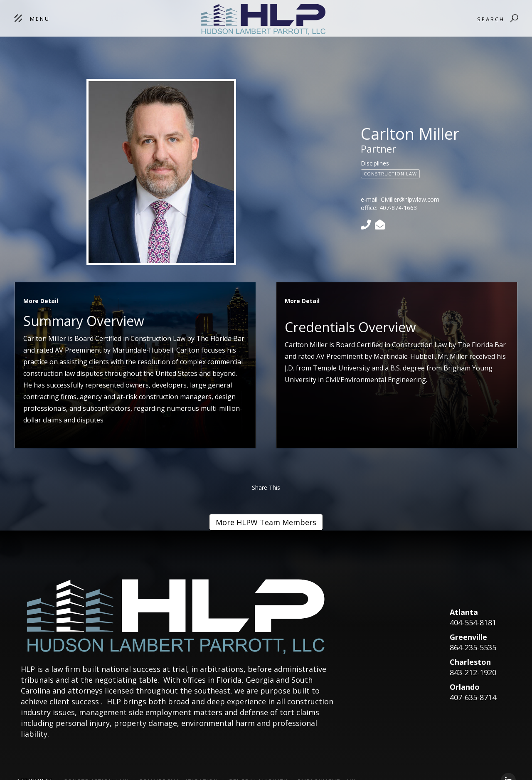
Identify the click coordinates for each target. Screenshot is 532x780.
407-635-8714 (473, 697)
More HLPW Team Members (266, 522)
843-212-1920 (473, 672)
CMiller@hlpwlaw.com (410, 199)
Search (491, 19)
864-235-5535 (473, 647)
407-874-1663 (398, 208)
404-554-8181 (473, 622)
